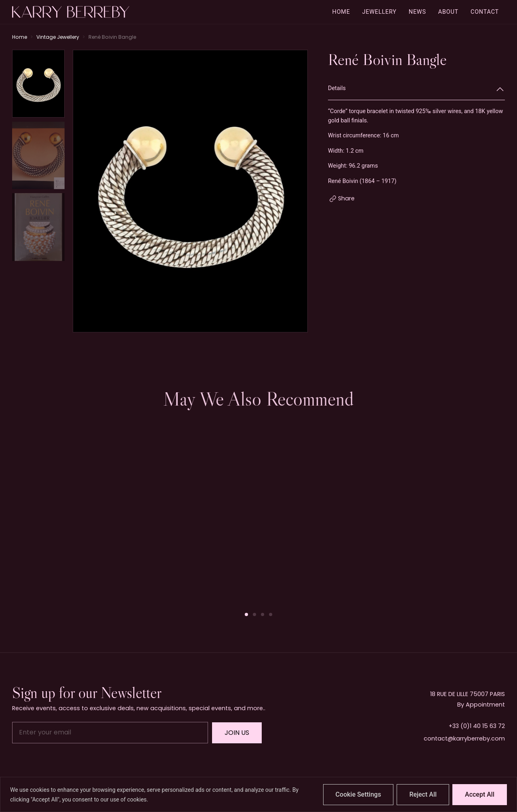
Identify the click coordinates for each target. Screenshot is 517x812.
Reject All (423, 794)
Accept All (480, 794)
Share (346, 198)
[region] (258, 794)
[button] (246, 614)
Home (20, 37)
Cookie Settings (358, 794)
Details (337, 88)
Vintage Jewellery (58, 37)
